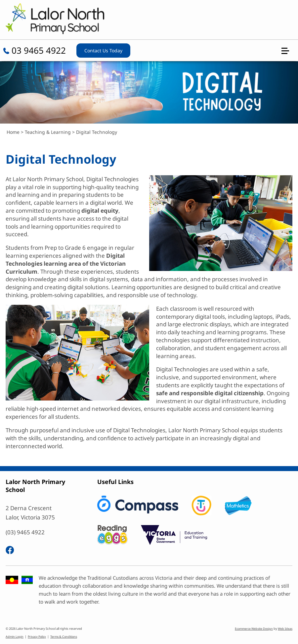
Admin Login (15, 637)
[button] (288, 24)
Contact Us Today (103, 51)
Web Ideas (285, 629)
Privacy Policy (37, 637)
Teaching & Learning (48, 132)
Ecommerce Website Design (254, 629)
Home (13, 132)
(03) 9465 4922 (25, 532)
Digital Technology (97, 132)
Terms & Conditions (64, 637)
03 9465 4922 (35, 50)
